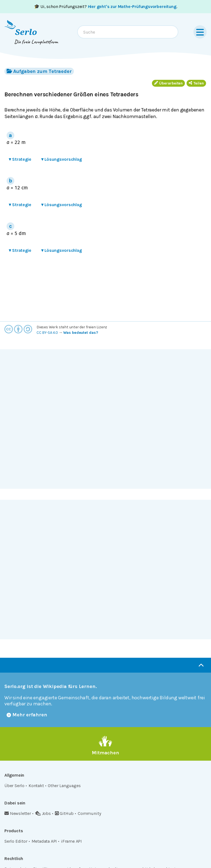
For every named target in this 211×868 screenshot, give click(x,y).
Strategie (20, 159)
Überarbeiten (168, 83)
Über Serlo (14, 786)
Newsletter (18, 813)
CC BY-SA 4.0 (47, 333)
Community (89, 813)
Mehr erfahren (27, 715)
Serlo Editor (16, 841)
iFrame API (71, 841)
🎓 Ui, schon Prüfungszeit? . (106, 6)
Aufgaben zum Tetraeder (39, 71)
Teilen (196, 83)
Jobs (43, 813)
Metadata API (44, 841)
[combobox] (128, 32)
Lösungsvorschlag (62, 159)
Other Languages (64, 786)
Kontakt (36, 786)
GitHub (64, 813)
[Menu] (200, 32)
